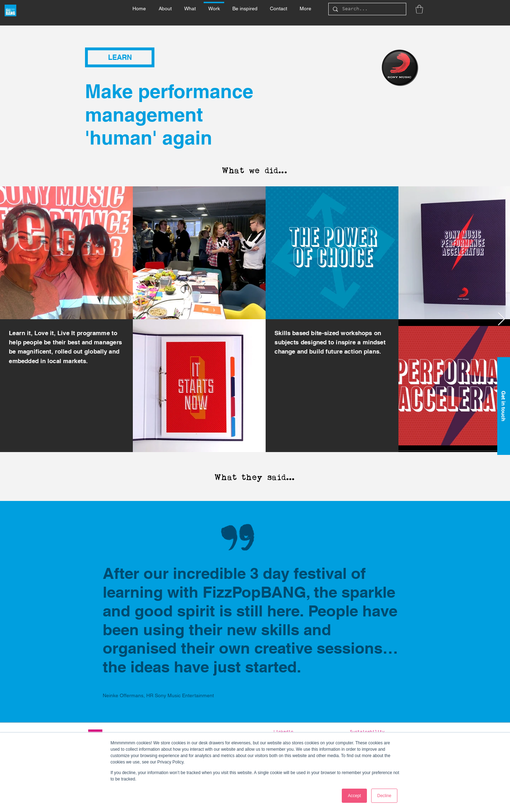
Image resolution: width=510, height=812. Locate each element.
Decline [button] (384, 796)
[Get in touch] (504, 406)
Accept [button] (354, 796)
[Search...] (367, 10)
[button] (190, 5)
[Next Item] (501, 319)
